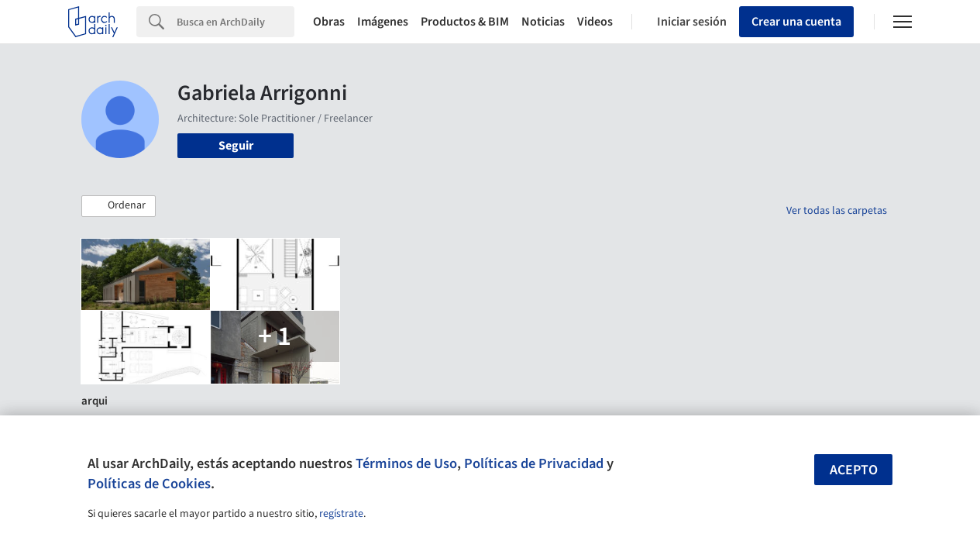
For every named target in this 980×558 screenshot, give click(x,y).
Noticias (543, 22)
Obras (329, 22)
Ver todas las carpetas (837, 211)
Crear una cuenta (796, 22)
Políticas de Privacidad (534, 463)
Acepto (854, 470)
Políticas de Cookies (149, 484)
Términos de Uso (406, 463)
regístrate (341, 514)
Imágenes (383, 22)
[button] (119, 206)
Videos (595, 22)
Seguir (236, 146)
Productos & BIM (465, 22)
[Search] (236, 22)
